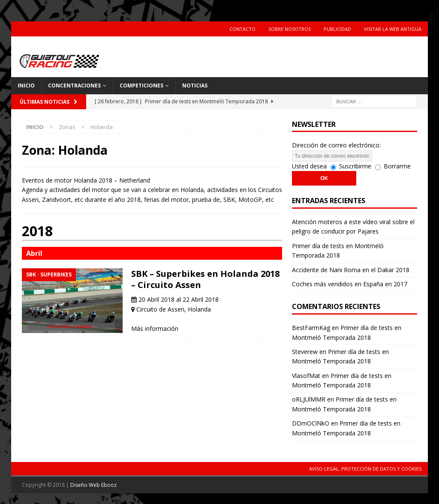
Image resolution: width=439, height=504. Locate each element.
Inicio (26, 85)
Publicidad (337, 29)
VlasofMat (306, 376)
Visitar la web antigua (393, 29)
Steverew (305, 352)
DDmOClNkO (311, 423)
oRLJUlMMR (309, 399)
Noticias (195, 85)
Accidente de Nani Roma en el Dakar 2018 (351, 270)
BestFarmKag (311, 328)
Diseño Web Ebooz (93, 485)
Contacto (242, 29)
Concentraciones (74, 85)
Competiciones (141, 85)
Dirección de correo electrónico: (336, 145)
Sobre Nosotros (290, 29)
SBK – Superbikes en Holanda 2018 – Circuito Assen (205, 279)
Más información (155, 328)
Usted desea (309, 166)
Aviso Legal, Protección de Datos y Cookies (365, 469)
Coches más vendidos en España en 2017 (350, 284)
